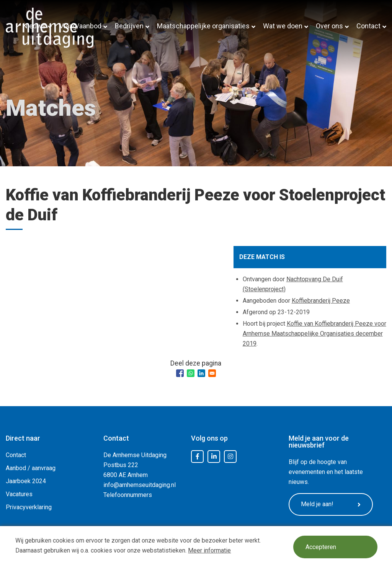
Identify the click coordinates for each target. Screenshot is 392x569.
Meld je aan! (331, 504)
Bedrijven (129, 26)
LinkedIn (214, 457)
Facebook (198, 457)
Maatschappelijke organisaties (203, 26)
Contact (368, 26)
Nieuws (34, 26)
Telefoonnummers (128, 495)
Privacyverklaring (29, 507)
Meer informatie (209, 550)
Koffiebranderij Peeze (321, 301)
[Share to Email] (212, 373)
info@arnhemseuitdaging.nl (140, 485)
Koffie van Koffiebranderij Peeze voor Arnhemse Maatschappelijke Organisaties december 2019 (314, 334)
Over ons (329, 26)
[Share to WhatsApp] (191, 373)
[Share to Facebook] (180, 373)
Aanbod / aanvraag (31, 468)
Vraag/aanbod (80, 26)
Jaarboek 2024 (26, 481)
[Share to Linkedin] (201, 373)
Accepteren (321, 547)
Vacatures (19, 494)
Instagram (230, 457)
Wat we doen (283, 26)
